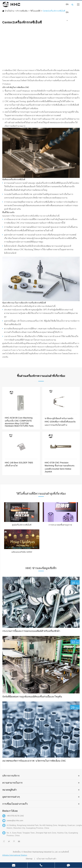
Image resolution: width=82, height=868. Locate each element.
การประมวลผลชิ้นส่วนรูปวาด (60, 525)
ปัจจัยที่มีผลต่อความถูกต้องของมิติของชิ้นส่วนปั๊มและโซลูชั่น (32, 697)
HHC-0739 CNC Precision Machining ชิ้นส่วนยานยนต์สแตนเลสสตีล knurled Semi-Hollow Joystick (60, 467)
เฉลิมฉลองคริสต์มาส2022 (22, 552)
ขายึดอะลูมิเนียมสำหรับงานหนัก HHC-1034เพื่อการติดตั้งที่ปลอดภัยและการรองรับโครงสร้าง (60, 422)
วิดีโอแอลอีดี (35, 11)
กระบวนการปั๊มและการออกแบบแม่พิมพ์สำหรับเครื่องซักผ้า (31, 631)
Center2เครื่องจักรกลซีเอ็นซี (54, 11)
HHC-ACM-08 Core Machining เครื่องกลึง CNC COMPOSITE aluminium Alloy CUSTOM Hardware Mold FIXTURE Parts (19, 422)
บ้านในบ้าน (9, 11)
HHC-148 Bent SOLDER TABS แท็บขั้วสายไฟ (19, 464)
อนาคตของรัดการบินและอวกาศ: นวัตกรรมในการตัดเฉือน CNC (34, 761)
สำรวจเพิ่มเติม (22, 11)
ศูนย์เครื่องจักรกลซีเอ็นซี (22, 525)
